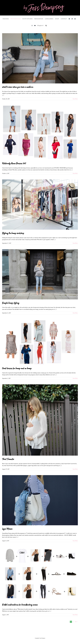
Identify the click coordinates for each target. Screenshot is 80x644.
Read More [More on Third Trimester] (75, 469)
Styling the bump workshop (13, 233)
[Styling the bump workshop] (40, 205)
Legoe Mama (7, 529)
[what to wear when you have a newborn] (40, 58)
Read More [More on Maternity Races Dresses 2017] (75, 173)
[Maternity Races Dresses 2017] (40, 132)
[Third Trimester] (40, 420)
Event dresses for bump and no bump (17, 369)
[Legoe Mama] (40, 500)
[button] (46, 26)
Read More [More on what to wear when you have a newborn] (75, 99)
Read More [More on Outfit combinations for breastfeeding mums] (75, 615)
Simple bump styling (11, 303)
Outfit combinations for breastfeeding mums (20, 605)
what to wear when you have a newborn (18, 87)
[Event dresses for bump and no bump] (40, 342)
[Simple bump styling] (40, 274)
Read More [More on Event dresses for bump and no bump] (75, 378)
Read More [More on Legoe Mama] (75, 541)
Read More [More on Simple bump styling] (75, 313)
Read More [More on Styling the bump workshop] (75, 243)
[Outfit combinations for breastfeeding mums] (40, 574)
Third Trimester (8, 459)
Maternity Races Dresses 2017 (14, 164)
